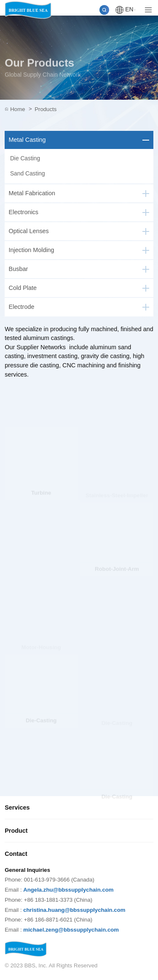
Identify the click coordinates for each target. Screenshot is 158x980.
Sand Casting (28, 174)
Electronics (24, 212)
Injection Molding (32, 250)
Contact (16, 854)
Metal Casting (27, 140)
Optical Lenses (29, 231)
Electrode (22, 307)
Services (17, 807)
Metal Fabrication (32, 193)
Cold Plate (23, 288)
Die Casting (25, 158)
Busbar (19, 269)
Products (46, 109)
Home (21, 109)
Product (16, 831)
